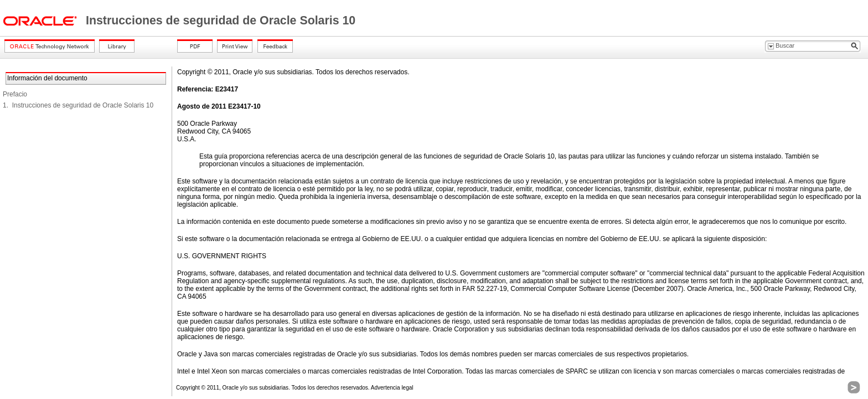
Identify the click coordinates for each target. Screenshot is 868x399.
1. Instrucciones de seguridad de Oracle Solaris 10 (78, 105)
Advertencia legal (392, 388)
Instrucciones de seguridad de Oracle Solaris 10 (221, 21)
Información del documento (47, 78)
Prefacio (15, 94)
